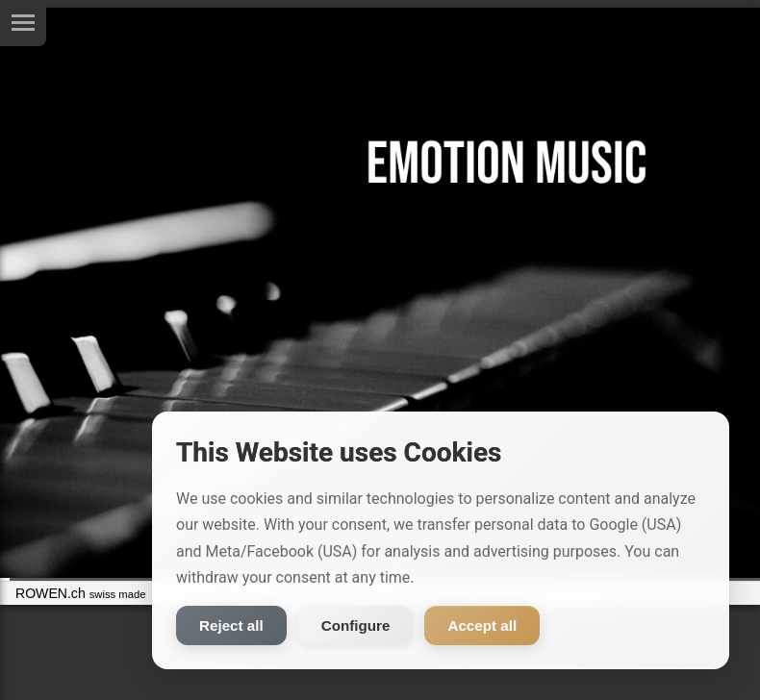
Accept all (482, 625)
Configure (356, 625)
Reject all (231, 625)
